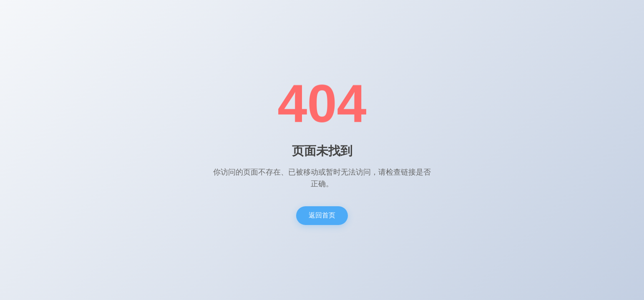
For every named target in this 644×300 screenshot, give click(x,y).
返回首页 (322, 215)
